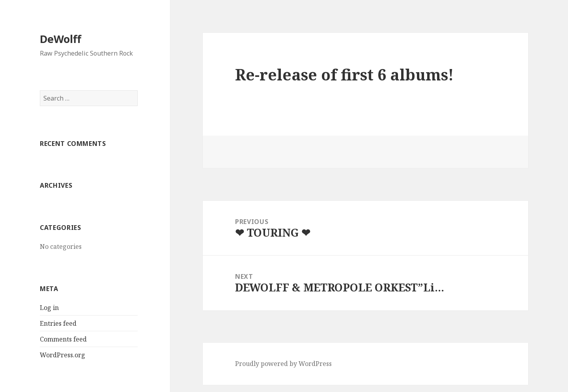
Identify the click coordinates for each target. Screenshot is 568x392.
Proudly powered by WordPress (283, 364)
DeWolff (61, 39)
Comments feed (63, 339)
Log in (49, 308)
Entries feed (58, 323)
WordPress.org (63, 355)
